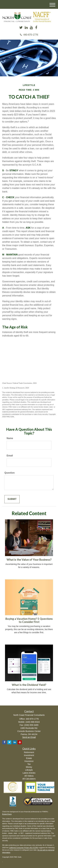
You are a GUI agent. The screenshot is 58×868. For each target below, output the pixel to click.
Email (10, 456)
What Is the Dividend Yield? (29, 685)
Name (10, 438)
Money (29, 767)
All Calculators (29, 779)
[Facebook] (36, 28)
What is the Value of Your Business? (29, 560)
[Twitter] (21, 28)
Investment (29, 755)
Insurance (29, 761)
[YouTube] (31, 28)
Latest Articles (29, 773)
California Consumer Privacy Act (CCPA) (24, 848)
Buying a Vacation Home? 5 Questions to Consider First (29, 620)
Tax (29, 764)
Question (9, 473)
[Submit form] (12, 499)
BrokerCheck (7, 814)
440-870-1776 (29, 35)
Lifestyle (29, 770)
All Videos (29, 776)
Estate (29, 758)
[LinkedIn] (26, 28)
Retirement (29, 752)
